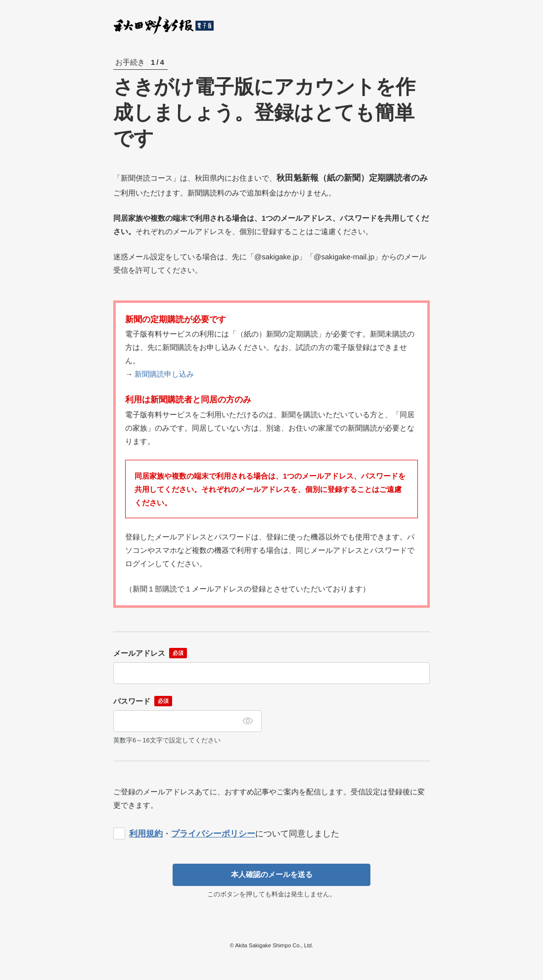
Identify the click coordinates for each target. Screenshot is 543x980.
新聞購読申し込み (164, 374)
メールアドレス (139, 653)
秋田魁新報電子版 (164, 25)
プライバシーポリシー (213, 834)
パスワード (132, 701)
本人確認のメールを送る (272, 874)
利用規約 (146, 834)
